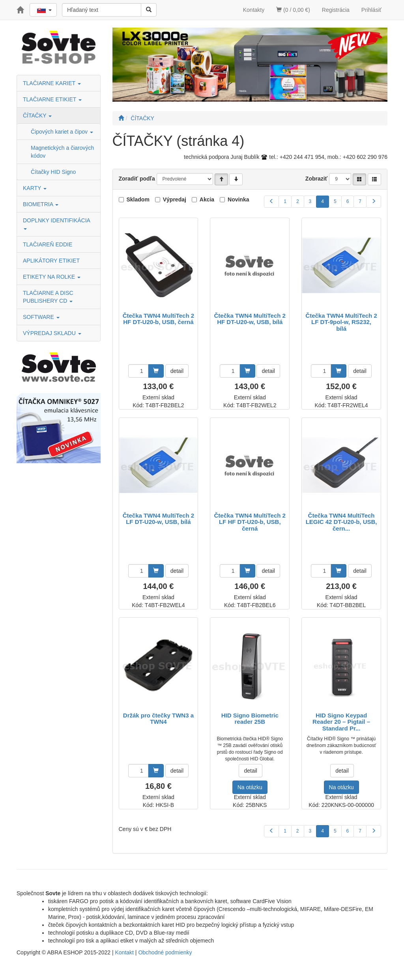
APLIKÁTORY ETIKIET (51, 261)
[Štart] (121, 118)
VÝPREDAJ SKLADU (52, 333)
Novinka (238, 199)
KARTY (35, 188)
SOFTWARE (41, 317)
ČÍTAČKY (37, 116)
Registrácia (336, 10)
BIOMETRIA (41, 204)
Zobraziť (317, 179)
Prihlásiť (371, 10)
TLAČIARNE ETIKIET (52, 99)
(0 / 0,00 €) (293, 10)
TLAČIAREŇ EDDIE (48, 244)
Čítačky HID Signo (53, 172)
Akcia (207, 199)
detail (177, 371)
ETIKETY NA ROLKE (52, 277)
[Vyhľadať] (149, 10)
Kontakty (254, 10)
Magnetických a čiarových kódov (62, 152)
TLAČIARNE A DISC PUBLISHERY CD (48, 297)
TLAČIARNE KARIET (52, 83)
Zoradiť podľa (137, 179)
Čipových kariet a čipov (62, 132)
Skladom (138, 199)
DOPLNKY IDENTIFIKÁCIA (57, 223)
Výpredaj (175, 199)
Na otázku (250, 787)
